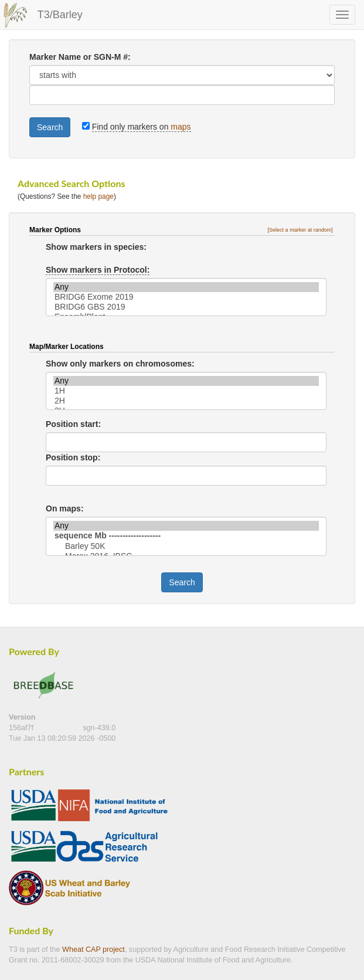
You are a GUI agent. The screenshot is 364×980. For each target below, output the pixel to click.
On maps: (65, 508)
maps (181, 127)
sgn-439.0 (99, 728)
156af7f (22, 728)
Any (186, 287)
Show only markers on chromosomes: (120, 364)
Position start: (73, 424)
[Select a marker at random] (300, 230)
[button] (301, 230)
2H (186, 401)
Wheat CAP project (93, 950)
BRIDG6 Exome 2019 (186, 297)
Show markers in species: (96, 247)
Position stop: (73, 457)
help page (98, 196)
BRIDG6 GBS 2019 (186, 307)
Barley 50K (186, 546)
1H (186, 391)
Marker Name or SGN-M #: (80, 57)
